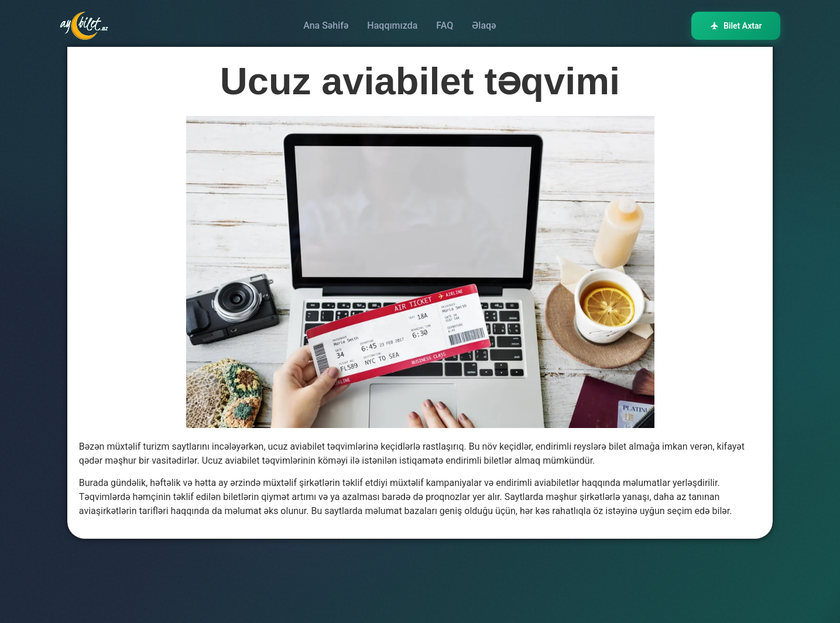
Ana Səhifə (326, 25)
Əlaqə (484, 25)
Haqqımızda (392, 25)
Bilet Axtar (736, 26)
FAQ (445, 25)
